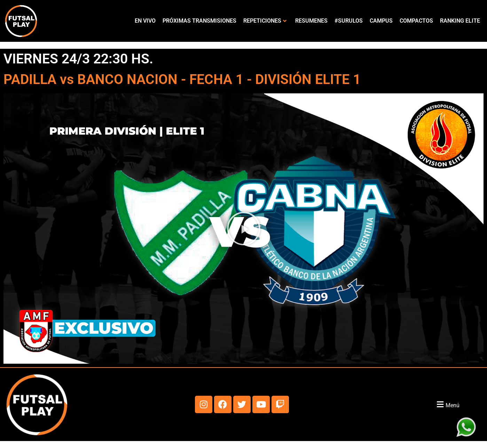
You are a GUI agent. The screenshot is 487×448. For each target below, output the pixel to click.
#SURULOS (349, 21)
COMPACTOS (416, 21)
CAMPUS (381, 21)
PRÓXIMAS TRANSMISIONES (199, 21)
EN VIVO (145, 21)
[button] (244, 229)
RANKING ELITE (460, 21)
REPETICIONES (265, 21)
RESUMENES (311, 21)
